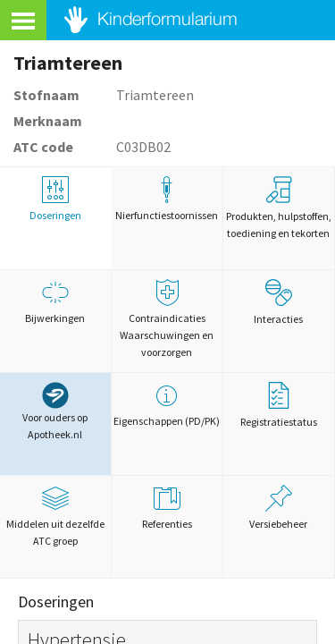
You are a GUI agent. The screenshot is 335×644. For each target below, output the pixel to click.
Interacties (278, 302)
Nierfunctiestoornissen (167, 199)
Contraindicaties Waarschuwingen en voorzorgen (167, 319)
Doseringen (55, 199)
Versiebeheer (279, 508)
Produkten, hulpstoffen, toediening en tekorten (279, 208)
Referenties (167, 508)
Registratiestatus (279, 405)
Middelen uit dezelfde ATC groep (55, 516)
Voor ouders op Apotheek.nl (55, 411)
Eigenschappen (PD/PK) (167, 405)
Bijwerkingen (55, 302)
